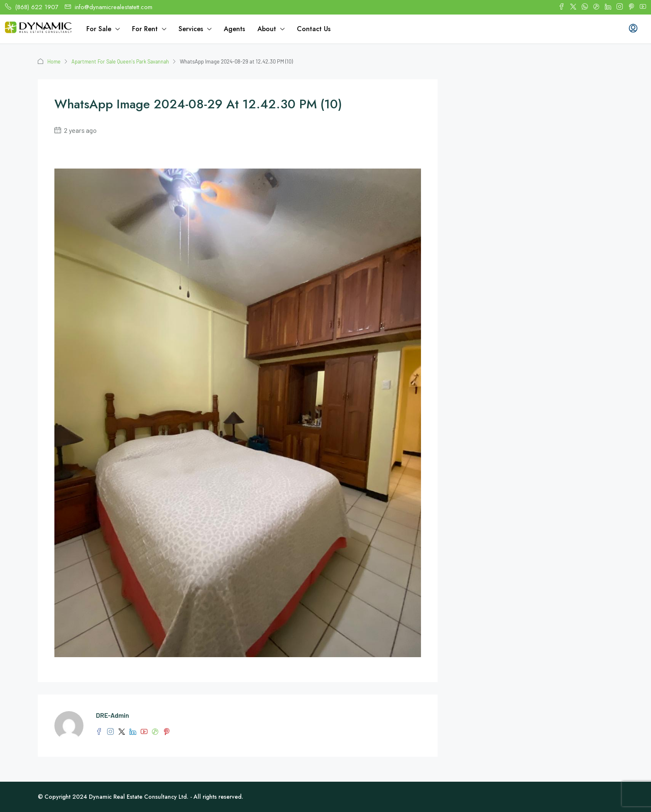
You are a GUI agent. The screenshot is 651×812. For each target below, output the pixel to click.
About (267, 29)
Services (191, 29)
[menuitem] (633, 29)
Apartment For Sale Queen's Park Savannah (123, 61)
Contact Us (314, 29)
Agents (234, 29)
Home (54, 61)
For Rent (145, 29)
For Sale (99, 29)
